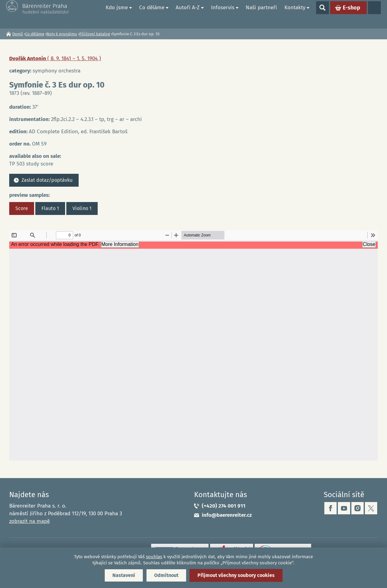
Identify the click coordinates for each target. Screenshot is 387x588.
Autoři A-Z (188, 14)
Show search (322, 14)
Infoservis (223, 14)
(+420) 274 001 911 (224, 506)
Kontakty (295, 14)
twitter (371, 508)
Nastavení (124, 575)
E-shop (352, 14)
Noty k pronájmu (62, 34)
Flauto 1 (50, 208)
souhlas (154, 557)
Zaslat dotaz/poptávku (47, 180)
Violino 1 (82, 208)
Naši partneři (261, 14)
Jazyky (374, 14)
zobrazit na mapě (29, 521)
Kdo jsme (117, 14)
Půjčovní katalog (95, 34)
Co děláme (152, 14)
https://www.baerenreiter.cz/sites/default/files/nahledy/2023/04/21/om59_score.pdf (193, 345)
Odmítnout (166, 575)
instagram (358, 508)
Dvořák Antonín (55, 58)
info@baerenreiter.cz (227, 515)
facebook (330, 508)
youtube (344, 508)
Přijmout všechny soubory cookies (236, 575)
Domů (95, 14)
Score (22, 208)
